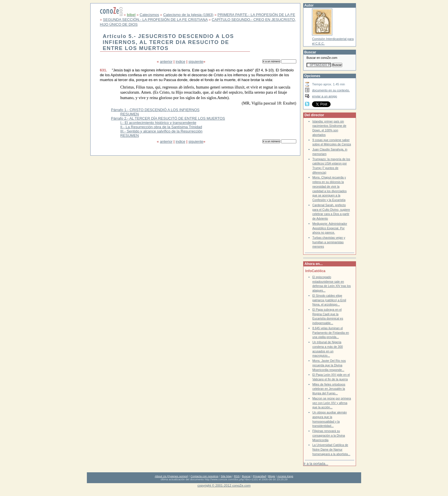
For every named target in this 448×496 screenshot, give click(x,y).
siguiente (196, 62)
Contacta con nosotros (205, 476)
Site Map (226, 476)
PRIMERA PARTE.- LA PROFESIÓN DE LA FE (256, 15)
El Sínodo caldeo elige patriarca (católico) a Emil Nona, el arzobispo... (329, 300)
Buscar (246, 476)
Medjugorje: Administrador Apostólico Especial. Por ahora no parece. (330, 228)
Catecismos (149, 15)
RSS (237, 476)
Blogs (272, 476)
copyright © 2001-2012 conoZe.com (224, 485)
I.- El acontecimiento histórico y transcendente (158, 123)
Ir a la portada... (316, 464)
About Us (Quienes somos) (172, 476)
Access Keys (285, 476)
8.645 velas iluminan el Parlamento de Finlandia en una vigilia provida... (331, 333)
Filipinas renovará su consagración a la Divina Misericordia (329, 435)
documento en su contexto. (331, 90)
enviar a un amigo (325, 96)
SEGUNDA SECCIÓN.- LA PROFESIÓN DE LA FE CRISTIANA (155, 20)
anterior (166, 62)
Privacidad (259, 476)
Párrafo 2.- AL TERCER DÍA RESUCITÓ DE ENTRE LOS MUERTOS (168, 118)
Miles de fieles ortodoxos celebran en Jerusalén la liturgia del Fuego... (329, 389)
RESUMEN (130, 114)
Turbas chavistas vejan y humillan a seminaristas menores (329, 242)
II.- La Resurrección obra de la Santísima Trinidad (161, 127)
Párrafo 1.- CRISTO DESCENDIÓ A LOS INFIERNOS (155, 110)
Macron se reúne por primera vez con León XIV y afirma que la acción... (332, 403)
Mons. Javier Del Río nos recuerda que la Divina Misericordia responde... (329, 365)
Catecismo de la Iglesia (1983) (188, 15)
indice (181, 62)
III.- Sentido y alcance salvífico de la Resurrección (161, 131)
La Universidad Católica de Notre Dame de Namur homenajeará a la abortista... (331, 449)
